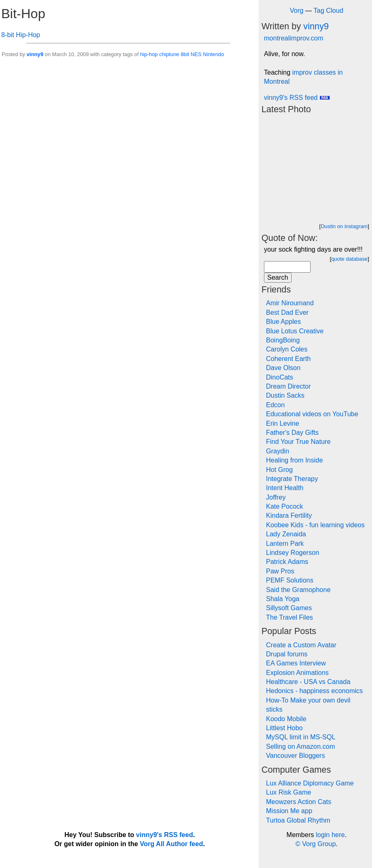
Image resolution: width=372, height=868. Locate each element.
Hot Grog (279, 470)
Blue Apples (284, 322)
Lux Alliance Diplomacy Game (310, 783)
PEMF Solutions (290, 580)
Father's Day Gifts (292, 433)
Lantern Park (285, 544)
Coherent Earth (288, 359)
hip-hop (149, 54)
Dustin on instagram (344, 226)
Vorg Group (319, 844)
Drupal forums (287, 654)
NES (196, 54)
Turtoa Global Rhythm (298, 820)
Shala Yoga (283, 599)
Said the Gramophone (298, 590)
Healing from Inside (294, 460)
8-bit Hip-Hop (21, 35)
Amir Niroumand (290, 303)
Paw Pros (280, 571)
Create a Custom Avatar (301, 645)
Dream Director (288, 386)
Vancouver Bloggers (295, 756)
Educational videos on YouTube (312, 414)
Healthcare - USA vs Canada (308, 682)
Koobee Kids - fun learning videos (315, 525)
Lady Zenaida (286, 534)
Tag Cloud (328, 11)
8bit (185, 54)
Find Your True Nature (298, 442)
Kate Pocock (285, 506)
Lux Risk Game (288, 792)
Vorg (297, 11)
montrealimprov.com (294, 38)
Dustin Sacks (285, 395)
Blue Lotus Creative (295, 331)
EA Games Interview (296, 663)
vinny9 (35, 54)
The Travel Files (290, 617)
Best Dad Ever (287, 313)
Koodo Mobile (286, 719)
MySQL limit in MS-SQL (301, 737)
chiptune (169, 54)
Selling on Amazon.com (300, 747)
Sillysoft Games (289, 608)
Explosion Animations (297, 673)
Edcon (275, 405)
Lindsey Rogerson (293, 553)
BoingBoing (283, 340)
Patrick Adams (287, 562)
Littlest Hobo (284, 728)
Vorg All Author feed (171, 844)
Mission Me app (289, 811)
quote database (349, 259)
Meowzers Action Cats (299, 802)
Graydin (278, 451)
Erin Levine (283, 423)
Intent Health (285, 488)
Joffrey (276, 497)
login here (330, 835)
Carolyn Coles (287, 349)
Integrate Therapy (292, 479)
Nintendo (213, 54)
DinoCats (280, 377)
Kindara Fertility (289, 515)
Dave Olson (283, 368)
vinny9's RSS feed (297, 98)
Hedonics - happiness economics (314, 691)
